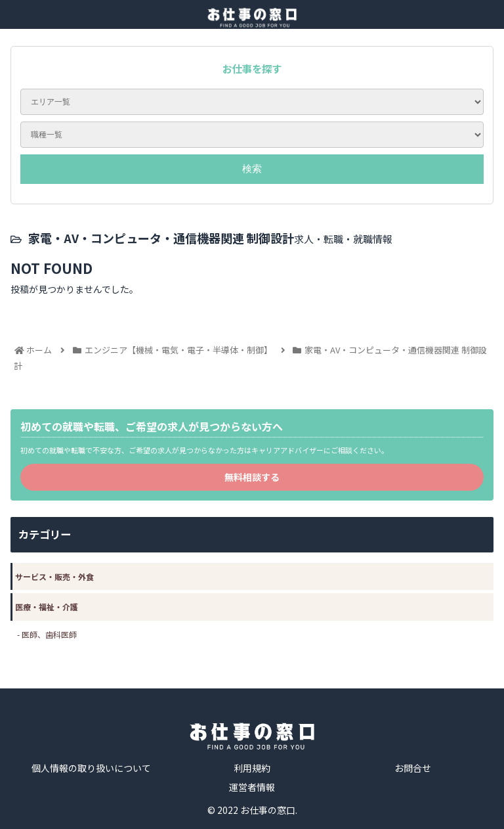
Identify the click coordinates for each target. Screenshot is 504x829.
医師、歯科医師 (49, 634)
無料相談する (252, 477)
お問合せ (413, 768)
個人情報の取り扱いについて (91, 768)
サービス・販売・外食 (54, 576)
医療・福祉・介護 (47, 607)
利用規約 (252, 768)
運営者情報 (252, 787)
